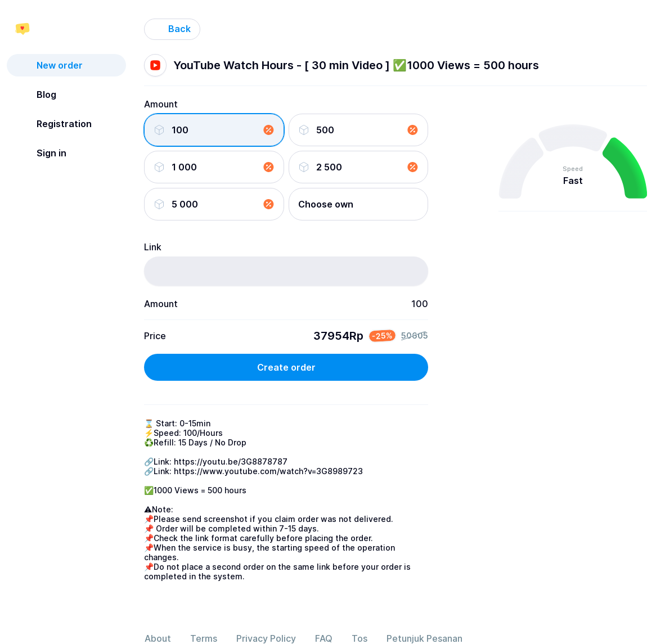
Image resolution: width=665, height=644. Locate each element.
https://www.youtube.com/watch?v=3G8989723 (268, 471)
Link (153, 247)
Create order (286, 367)
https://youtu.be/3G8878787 (231, 461)
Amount (161, 104)
